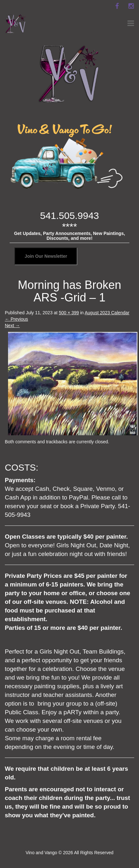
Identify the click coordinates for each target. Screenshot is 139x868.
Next (12, 325)
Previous (16, 319)
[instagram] (131, 6)
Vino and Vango (41, 853)
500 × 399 (69, 313)
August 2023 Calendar (107, 313)
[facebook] (117, 6)
